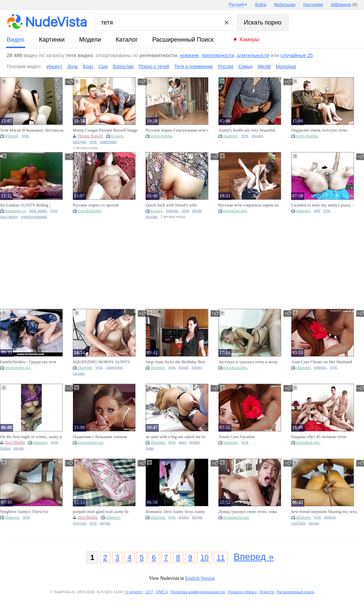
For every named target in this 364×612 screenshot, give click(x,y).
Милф (264, 66)
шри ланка (38, 211)
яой (317, 211)
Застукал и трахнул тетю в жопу (248, 362)
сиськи (257, 136)
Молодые (286, 66)
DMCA (162, 592)
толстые (80, 523)
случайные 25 (297, 55)
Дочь (73, 66)
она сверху (9, 217)
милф (196, 211)
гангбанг (298, 523)
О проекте (134, 592)
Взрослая (123, 66)
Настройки (313, 5)
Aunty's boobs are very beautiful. (247, 130)
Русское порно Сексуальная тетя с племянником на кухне (177, 130)
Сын (103, 66)
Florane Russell (90, 136)
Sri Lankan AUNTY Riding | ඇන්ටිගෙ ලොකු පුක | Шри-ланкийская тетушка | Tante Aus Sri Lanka (32, 205)
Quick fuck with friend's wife (171, 205)
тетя (25, 136)
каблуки (80, 142)
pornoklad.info (89, 211)
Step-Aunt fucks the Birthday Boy (175, 362)
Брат (88, 66)
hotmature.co (15, 211)
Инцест (55, 66)
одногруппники (34, 217)
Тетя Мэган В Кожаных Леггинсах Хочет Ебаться (32, 130)
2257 (149, 592)
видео (16, 40)
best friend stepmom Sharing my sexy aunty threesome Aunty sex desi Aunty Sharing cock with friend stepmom (324, 512)
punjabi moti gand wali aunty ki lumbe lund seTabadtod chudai (101, 512)
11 (221, 557)
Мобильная (285, 5)
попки (5, 448)
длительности (253, 55)
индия (18, 448)
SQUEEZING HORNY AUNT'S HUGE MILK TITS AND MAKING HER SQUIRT (105, 362)
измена (172, 211)
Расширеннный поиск (183, 40)
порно (197, 367)
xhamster (230, 136)
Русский (236, 5)
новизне (189, 55)
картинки (52, 40)
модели (90, 40)
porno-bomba (161, 136)
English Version (200, 578)
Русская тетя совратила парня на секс (248, 205)
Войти (261, 5)
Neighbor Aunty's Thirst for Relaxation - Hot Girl (24, 512)
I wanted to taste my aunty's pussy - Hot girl (322, 205)
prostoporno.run (18, 368)
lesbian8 (11, 136)
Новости (267, 592)
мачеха (330, 517)
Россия (225, 66)
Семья (245, 66)
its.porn (117, 136)
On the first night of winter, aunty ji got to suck (31, 437)
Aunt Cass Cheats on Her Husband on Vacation (322, 362)
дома (150, 448)
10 (204, 557)
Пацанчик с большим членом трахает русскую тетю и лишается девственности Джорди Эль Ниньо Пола (105, 437)
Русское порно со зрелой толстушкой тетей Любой (96, 205)
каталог (127, 40)
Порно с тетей (154, 66)
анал (182, 442)
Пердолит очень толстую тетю (319, 130)
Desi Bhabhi (15, 442)
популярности (218, 55)
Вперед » (254, 557)
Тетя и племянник (194, 66)
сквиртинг (108, 142)
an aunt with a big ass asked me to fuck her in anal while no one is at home (175, 437)
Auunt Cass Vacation (237, 437)
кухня (183, 367)
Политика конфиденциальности (198, 592)
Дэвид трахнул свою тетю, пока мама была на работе (248, 512)
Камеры (249, 39)
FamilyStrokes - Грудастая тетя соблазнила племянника (28, 362)
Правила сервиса (242, 592)
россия (151, 217)
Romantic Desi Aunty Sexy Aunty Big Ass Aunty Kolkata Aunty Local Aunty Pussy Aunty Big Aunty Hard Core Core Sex (177, 512)
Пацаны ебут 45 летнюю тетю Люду (319, 437)
